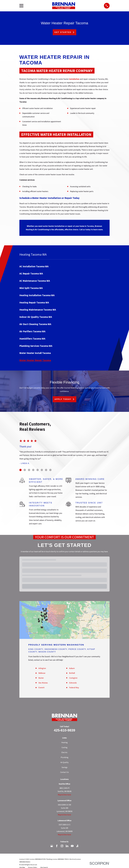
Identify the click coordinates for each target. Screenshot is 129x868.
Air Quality (64, 762)
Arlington (42, 668)
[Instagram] (62, 846)
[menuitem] (65, 266)
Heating (64, 742)
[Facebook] (57, 846)
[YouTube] (72, 846)
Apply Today (64, 399)
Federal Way (74, 687)
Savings (64, 767)
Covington (73, 678)
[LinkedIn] (67, 846)
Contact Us (64, 772)
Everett (41, 687)
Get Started (65, 32)
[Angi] (77, 846)
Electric (64, 752)
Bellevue (42, 673)
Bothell (72, 673)
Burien (41, 678)
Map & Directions (64, 795)
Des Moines (43, 683)
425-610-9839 (65, 730)
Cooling (64, 747)
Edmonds (73, 683)
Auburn (72, 668)
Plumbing (64, 757)
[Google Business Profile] (52, 846)
